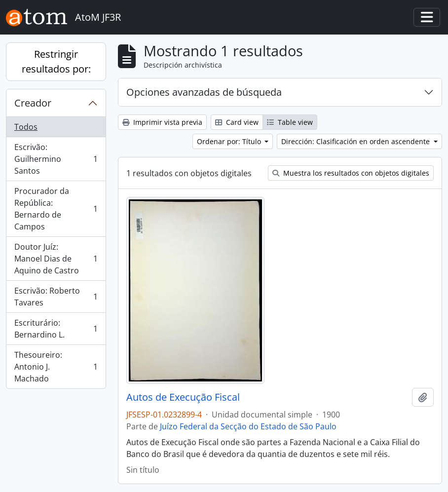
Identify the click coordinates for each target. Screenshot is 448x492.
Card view (237, 122)
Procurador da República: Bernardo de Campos (56, 209)
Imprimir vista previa (162, 122)
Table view (290, 122)
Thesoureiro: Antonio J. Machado (56, 367)
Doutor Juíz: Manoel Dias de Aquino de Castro (56, 259)
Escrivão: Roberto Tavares (56, 297)
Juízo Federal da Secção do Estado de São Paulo (248, 426)
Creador (33, 103)
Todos (26, 127)
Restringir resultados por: (56, 61)
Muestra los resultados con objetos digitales (351, 173)
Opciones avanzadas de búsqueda (204, 92)
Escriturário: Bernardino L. (56, 329)
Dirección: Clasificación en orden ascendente (356, 141)
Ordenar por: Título (230, 141)
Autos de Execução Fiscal (183, 397)
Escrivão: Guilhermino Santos (56, 159)
